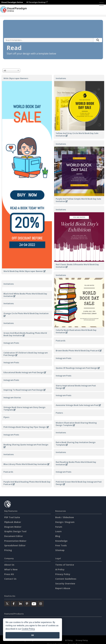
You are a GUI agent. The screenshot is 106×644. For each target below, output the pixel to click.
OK (33, 635)
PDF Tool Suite (12, 528)
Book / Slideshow (65, 528)
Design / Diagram (65, 533)
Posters (59, 413)
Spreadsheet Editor (15, 556)
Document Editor (14, 547)
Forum (59, 538)
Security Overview (65, 594)
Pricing (8, 561)
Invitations (61, 78)
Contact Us (10, 590)
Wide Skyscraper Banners (16, 78)
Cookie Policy (28, 629)
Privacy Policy (63, 585)
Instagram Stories (12, 397)
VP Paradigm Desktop (37, 2)
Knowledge (61, 552)
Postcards (61, 341)
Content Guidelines (66, 590)
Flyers (6, 419)
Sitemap (60, 561)
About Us (9, 576)
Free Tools (61, 556)
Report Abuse (63, 599)
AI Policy (60, 580)
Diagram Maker (13, 538)
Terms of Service (65, 576)
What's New (11, 580)
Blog (58, 547)
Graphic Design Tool (15, 542)
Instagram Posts (11, 343)
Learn (58, 542)
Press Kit (9, 585)
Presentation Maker (15, 552)
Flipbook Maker (13, 533)
